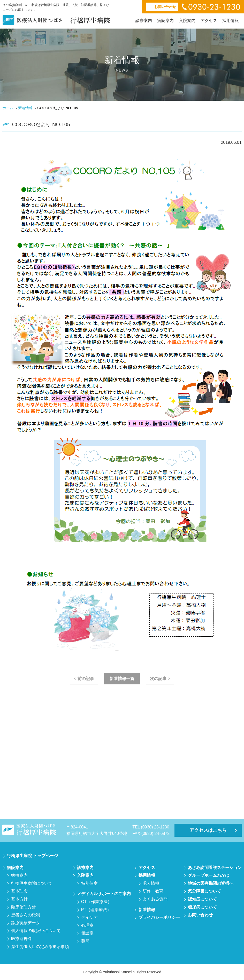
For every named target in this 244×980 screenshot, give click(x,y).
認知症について (202, 899)
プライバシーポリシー (159, 917)
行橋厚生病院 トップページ (32, 856)
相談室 (87, 933)
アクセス (209, 21)
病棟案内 (19, 875)
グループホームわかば (209, 875)
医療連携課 (21, 939)
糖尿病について (202, 907)
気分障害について (204, 891)
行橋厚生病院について (32, 883)
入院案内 (187, 21)
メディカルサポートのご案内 (104, 894)
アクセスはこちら (208, 830)
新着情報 (25, 108)
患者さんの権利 (26, 915)
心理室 (87, 925)
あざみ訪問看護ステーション (215, 868)
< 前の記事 (84, 679)
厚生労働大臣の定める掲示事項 (40, 947)
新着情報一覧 (122, 679)
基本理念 (19, 891)
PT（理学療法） (96, 910)
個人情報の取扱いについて (36, 931)
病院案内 (165, 21)
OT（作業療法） (96, 902)
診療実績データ (26, 923)
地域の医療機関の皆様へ (211, 883)
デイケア (89, 917)
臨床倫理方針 (24, 907)
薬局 (85, 941)
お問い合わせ (200, 915)
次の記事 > (160, 679)
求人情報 (151, 883)
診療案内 (144, 21)
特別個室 (89, 883)
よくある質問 (155, 899)
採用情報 (231, 21)
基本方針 (19, 899)
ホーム (8, 108)
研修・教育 (153, 891)
